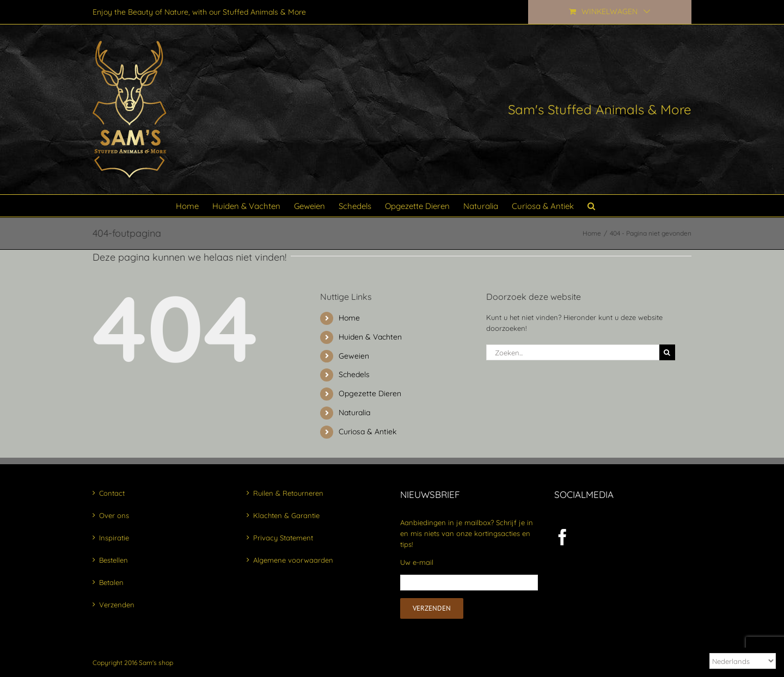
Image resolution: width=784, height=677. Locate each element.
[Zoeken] (667, 352)
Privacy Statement (283, 538)
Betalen (111, 582)
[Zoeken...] (573, 352)
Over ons (114, 515)
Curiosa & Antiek (367, 432)
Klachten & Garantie (286, 515)
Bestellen (114, 560)
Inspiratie (114, 538)
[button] (591, 206)
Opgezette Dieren (370, 393)
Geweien (354, 356)
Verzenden (117, 605)
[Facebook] (562, 537)
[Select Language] (743, 661)
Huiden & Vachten (370, 337)
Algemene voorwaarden (293, 560)
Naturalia (354, 413)
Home (349, 318)
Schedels (354, 374)
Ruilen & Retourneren (288, 493)
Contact (112, 493)
